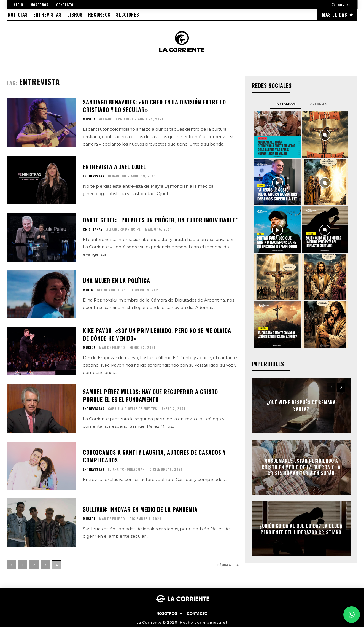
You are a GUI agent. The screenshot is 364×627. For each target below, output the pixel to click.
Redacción (117, 176)
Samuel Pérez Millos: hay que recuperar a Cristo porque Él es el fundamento (150, 395)
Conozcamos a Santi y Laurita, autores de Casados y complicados (154, 456)
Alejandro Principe (116, 119)
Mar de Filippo (112, 347)
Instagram (286, 104)
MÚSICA (89, 119)
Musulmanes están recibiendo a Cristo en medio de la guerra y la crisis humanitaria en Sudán (301, 467)
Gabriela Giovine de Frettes (133, 409)
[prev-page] (11, 565)
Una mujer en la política (117, 281)
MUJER (88, 290)
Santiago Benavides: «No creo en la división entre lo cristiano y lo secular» (154, 106)
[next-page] (341, 387)
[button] (341, 5)
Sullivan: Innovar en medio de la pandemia (140, 509)
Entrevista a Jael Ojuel (114, 167)
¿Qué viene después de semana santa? (301, 405)
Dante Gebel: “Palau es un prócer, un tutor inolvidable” (160, 220)
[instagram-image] (277, 134)
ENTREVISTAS (94, 176)
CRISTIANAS (93, 229)
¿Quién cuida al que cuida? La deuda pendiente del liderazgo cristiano (301, 529)
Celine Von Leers (111, 290)
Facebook (317, 104)
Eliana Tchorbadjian (126, 469)
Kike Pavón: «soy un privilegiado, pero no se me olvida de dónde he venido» (157, 334)
